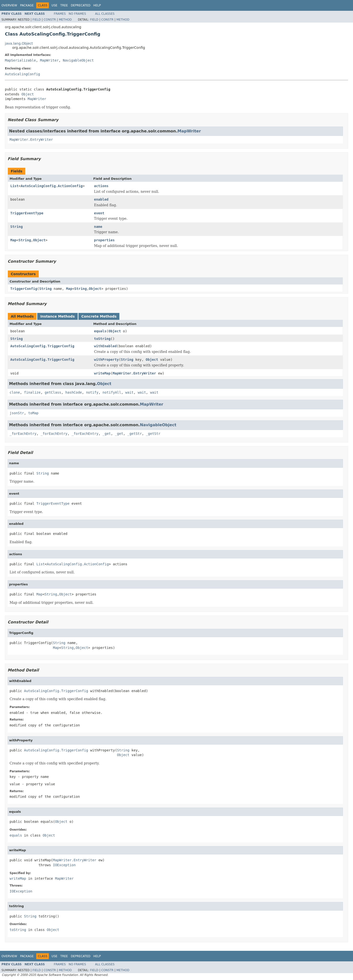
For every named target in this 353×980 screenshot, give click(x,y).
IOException (64, 865)
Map (13, 240)
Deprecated (81, 5)
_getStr (134, 434)
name (98, 227)
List (14, 186)
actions (101, 186)
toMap (33, 413)
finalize (32, 392)
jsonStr (17, 413)
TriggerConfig (24, 289)
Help (97, 5)
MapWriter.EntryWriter (31, 140)
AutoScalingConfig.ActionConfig (52, 186)
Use (54, 5)
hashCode (74, 392)
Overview (9, 5)
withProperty (107, 360)
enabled (101, 199)
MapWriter (49, 60)
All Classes (105, 14)
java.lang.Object (19, 43)
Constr (50, 20)
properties (104, 240)
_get (107, 434)
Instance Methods (57, 316)
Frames (60, 14)
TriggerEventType (27, 213)
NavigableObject (78, 60)
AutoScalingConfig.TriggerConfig (42, 346)
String (17, 227)
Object (28, 94)
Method (65, 20)
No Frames (77, 14)
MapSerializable (20, 60)
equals (100, 331)
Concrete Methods (99, 316)
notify (92, 392)
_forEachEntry (23, 434)
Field (37, 20)
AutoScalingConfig (22, 74)
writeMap (102, 373)
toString (102, 339)
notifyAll (112, 392)
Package (27, 5)
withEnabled (106, 346)
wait (129, 392)
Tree (64, 5)
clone (15, 392)
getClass (53, 392)
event (99, 213)
